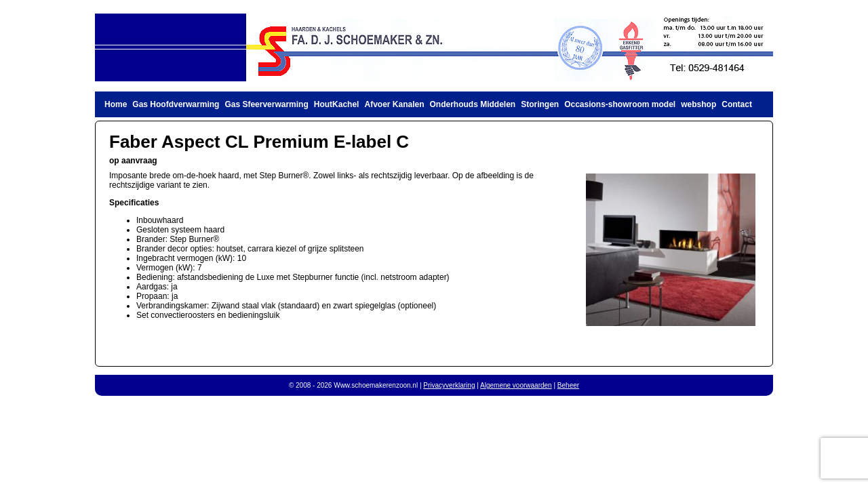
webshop (698, 104)
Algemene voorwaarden (516, 385)
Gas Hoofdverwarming (176, 104)
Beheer (568, 385)
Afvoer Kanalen (394, 104)
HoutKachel (337, 104)
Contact (737, 104)
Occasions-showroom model (620, 104)
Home (116, 104)
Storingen (540, 104)
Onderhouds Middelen (473, 104)
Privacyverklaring (449, 385)
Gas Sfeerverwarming (266, 104)
